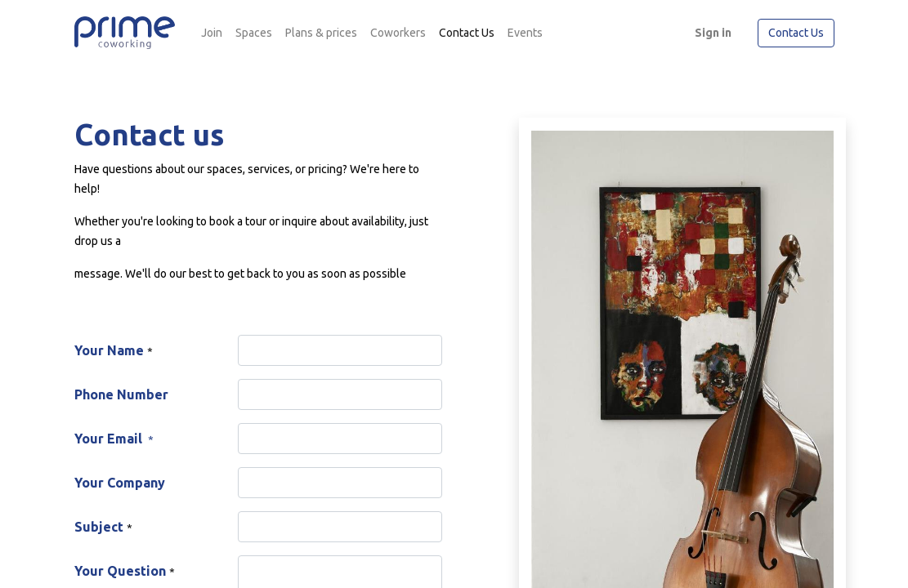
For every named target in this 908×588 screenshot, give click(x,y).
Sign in (713, 33)
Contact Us (796, 33)
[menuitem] (212, 33)
